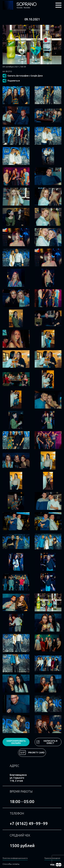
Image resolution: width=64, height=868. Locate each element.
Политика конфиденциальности (15, 858)
